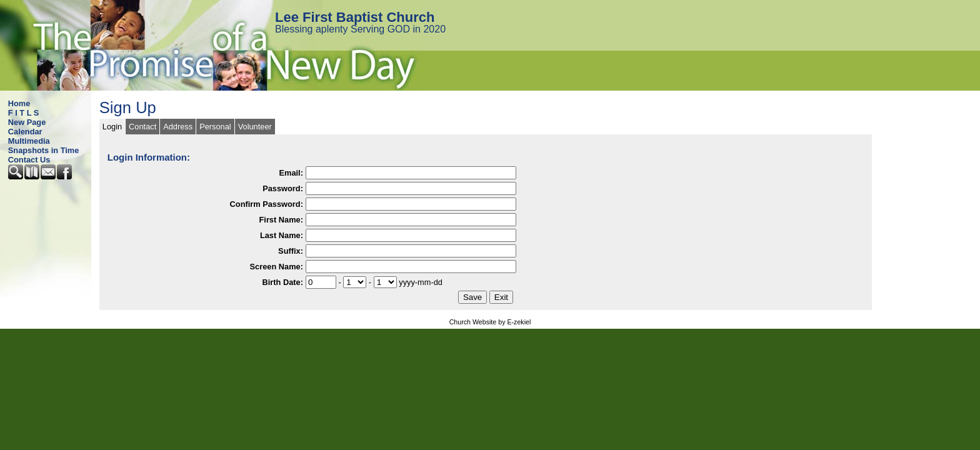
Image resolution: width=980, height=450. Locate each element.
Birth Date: (283, 282)
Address (178, 127)
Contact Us (29, 160)
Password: (283, 188)
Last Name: (282, 235)
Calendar (25, 132)
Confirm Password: (267, 204)
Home (19, 103)
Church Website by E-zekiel (490, 322)
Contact (142, 127)
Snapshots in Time (44, 150)
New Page (27, 122)
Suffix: (291, 251)
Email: (291, 173)
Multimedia (29, 141)
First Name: (281, 220)
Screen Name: (277, 267)
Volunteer (255, 127)
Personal (215, 127)
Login (112, 127)
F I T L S (24, 113)
